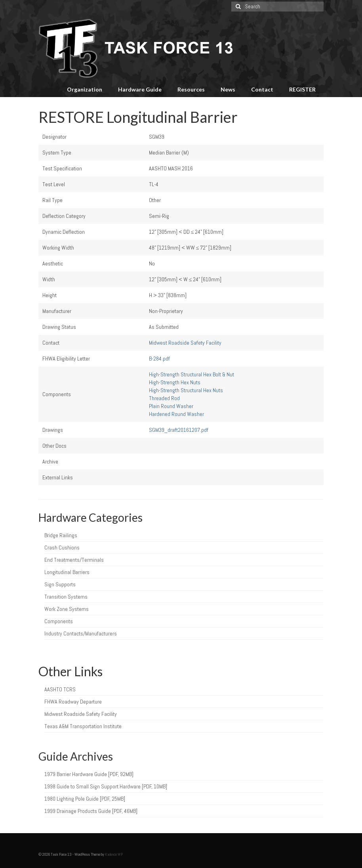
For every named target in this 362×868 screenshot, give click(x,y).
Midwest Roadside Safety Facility (185, 343)
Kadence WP (114, 854)
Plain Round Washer (171, 406)
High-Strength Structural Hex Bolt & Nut (191, 374)
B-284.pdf (159, 359)
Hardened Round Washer (176, 414)
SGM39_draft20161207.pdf (179, 430)
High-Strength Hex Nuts (175, 382)
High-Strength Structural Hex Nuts (186, 390)
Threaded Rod (164, 398)
